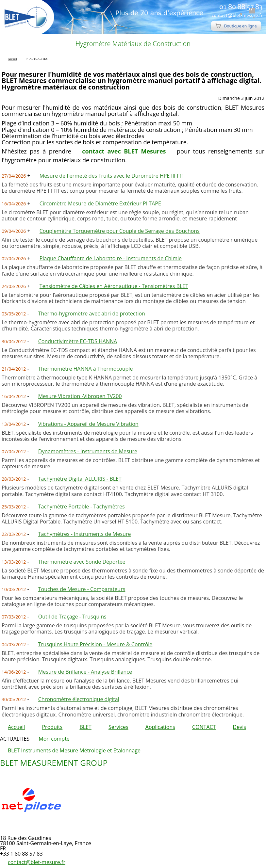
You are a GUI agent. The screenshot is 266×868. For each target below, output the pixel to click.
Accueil (16, 727)
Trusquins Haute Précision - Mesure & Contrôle (95, 644)
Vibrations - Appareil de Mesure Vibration (88, 424)
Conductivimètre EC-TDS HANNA (78, 341)
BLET (85, 727)
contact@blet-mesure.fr (37, 862)
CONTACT (204, 727)
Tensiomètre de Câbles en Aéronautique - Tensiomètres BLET (114, 286)
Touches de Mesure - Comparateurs (82, 589)
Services (118, 727)
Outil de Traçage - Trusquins (72, 617)
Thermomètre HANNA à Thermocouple (86, 369)
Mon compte (54, 739)
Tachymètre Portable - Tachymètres (82, 506)
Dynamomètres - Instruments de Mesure (88, 451)
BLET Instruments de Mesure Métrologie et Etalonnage (74, 750)
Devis (240, 727)
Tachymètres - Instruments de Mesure (85, 534)
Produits (52, 727)
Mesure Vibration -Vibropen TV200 (80, 396)
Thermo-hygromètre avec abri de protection (92, 313)
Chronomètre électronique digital (79, 699)
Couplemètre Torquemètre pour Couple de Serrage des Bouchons (120, 231)
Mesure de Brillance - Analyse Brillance (85, 672)
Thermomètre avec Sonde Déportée (82, 562)
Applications (160, 727)
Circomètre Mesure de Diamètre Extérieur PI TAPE (100, 203)
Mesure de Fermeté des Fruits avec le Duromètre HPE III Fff (111, 176)
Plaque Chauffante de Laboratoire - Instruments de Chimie (111, 258)
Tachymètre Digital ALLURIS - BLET (80, 479)
